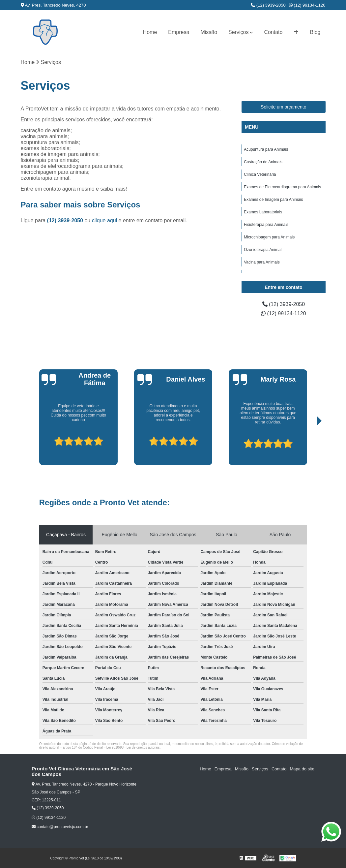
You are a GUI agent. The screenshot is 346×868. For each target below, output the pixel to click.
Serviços (238, 32)
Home (150, 32)
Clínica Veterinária (260, 174)
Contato (273, 32)
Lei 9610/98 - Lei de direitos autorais (133, 747)
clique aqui (105, 220)
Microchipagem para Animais (269, 237)
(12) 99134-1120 (307, 5)
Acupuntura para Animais (266, 149)
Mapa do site (302, 769)
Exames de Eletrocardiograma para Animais (282, 187)
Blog (315, 32)
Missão (209, 32)
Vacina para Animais (262, 262)
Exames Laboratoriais (263, 212)
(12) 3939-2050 (268, 5)
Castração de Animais (263, 162)
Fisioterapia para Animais (266, 225)
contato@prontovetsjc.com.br (60, 827)
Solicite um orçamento (284, 107)
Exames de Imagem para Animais (273, 200)
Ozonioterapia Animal (263, 250)
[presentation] (38, 446)
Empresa (179, 32)
